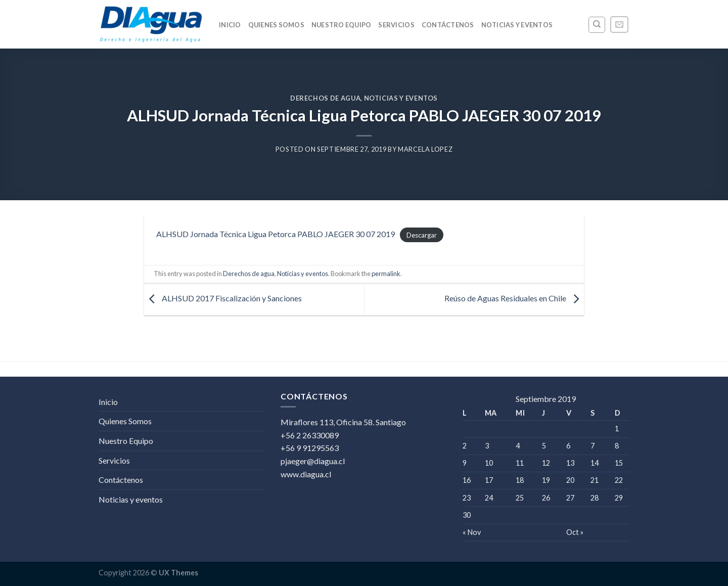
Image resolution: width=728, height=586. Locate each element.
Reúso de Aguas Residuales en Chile (514, 299)
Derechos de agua (325, 98)
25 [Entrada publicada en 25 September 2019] (520, 498)
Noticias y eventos (517, 25)
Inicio (230, 25)
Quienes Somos (276, 25)
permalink (386, 274)
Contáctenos (448, 25)
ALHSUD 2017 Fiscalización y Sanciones (223, 299)
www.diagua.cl (306, 474)
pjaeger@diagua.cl (313, 461)
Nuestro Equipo (342, 25)
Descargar (422, 235)
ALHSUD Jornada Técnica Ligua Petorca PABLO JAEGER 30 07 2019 (276, 234)
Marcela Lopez (425, 149)
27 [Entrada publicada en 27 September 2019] (570, 498)
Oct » (575, 532)
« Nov (472, 532)
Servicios (396, 25)
